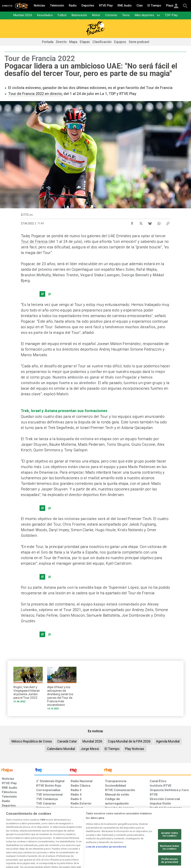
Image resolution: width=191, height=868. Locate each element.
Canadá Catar (67, 741)
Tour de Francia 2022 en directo (35, 94)
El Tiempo (112, 749)
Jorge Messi (90, 749)
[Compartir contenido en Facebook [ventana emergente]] (132, 222)
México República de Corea (32, 741)
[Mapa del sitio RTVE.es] (134, 839)
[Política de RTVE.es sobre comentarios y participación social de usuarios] (174, 839)
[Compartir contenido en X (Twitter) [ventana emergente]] (141, 222)
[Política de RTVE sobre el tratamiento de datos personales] (32, 839)
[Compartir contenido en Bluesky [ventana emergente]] (150, 222)
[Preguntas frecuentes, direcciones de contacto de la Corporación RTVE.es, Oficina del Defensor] (149, 839)
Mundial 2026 (92, 741)
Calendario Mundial (61, 749)
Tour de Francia (34, 241)
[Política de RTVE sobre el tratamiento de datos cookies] (61, 839)
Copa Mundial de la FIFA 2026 (129, 741)
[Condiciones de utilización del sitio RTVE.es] (8, 839)
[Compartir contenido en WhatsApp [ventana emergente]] (159, 222)
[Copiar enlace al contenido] (168, 222)
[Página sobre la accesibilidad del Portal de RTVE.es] (115, 839)
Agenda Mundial (168, 741)
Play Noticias (135, 749)
